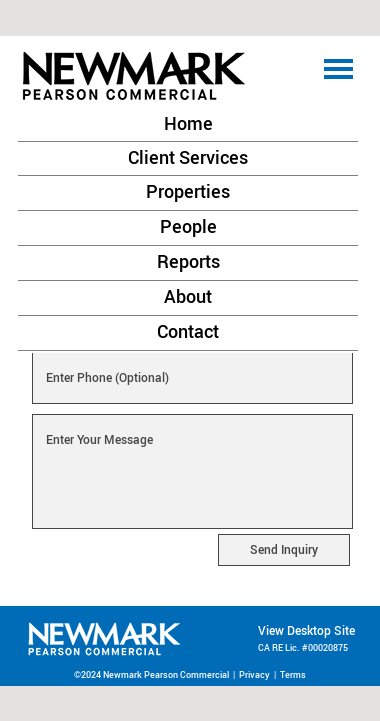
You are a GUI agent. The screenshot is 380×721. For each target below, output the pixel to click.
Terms (293, 674)
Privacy (254, 674)
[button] (189, 78)
